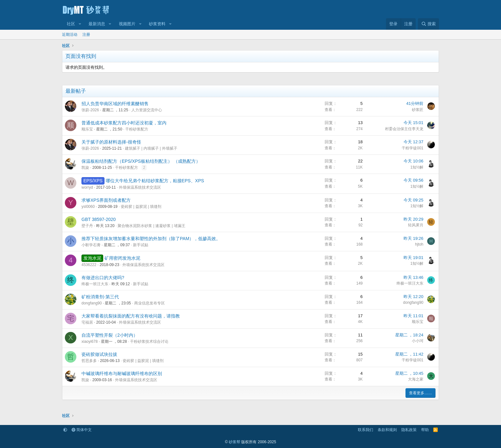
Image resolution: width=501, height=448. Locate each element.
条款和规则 (387, 430)
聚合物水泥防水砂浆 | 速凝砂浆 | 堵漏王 (151, 226)
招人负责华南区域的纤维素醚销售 (115, 104)
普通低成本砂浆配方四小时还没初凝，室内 (124, 123)
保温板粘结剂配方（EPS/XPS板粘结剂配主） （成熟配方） (141, 161)
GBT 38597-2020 (99, 219)
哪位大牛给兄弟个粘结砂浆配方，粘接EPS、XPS (155, 181)
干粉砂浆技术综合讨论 (149, 342)
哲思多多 (89, 361)
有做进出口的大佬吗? (103, 278)
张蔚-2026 (90, 110)
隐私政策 (409, 430)
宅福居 (87, 322)
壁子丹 (87, 226)
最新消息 (97, 24)
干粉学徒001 (412, 148)
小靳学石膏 (91, 245)
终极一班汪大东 (95, 284)
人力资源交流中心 (147, 110)
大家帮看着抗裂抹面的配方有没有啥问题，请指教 (131, 316)
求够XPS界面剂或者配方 (106, 200)
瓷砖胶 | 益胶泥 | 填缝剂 (141, 207)
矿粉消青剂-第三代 (100, 297)
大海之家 (416, 379)
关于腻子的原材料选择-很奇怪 (111, 142)
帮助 (425, 430)
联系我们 (366, 430)
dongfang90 (92, 303)
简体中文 (82, 430)
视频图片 (127, 24)
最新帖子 (76, 91)
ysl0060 (88, 207)
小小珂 (418, 341)
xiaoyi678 (90, 342)
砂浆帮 (235, 442)
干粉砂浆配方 (137, 129)
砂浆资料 (157, 24)
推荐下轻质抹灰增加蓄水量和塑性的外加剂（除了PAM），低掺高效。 (151, 239)
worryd (87, 187)
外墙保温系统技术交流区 (140, 187)
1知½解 (417, 167)
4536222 (89, 265)
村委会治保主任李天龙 (404, 129)
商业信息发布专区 (150, 303)
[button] (80, 24)
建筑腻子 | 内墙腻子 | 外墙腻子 (151, 148)
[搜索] (428, 24)
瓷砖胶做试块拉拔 (99, 354)
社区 (71, 24)
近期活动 (70, 35)
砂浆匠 (418, 110)
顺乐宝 (87, 129)
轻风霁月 (416, 225)
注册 (86, 35)
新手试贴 (141, 245)
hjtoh (419, 244)
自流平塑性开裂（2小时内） (110, 335)
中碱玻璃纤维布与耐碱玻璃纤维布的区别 (122, 373)
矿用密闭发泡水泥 (122, 258)
